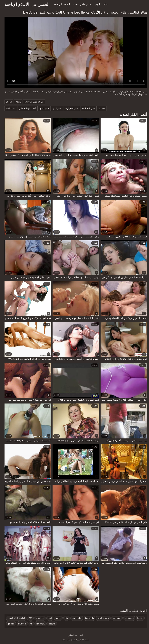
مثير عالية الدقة (87, 108)
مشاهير (101, 108)
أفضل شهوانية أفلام (26, 108)
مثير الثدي (56, 108)
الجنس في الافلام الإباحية (26, 4)
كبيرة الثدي (43, 108)
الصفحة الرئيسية (60, 4)
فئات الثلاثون (100, 4)
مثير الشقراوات (70, 108)
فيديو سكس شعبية (81, 4)
